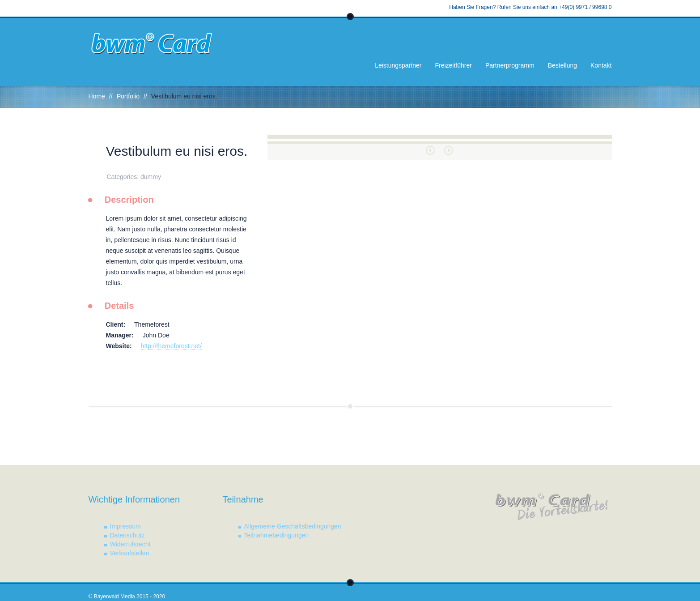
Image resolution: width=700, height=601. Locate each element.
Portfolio (128, 96)
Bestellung (562, 65)
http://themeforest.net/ (171, 346)
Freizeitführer (453, 65)
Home (97, 96)
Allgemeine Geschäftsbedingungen (293, 526)
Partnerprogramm (510, 65)
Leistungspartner (398, 65)
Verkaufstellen (130, 553)
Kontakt (601, 65)
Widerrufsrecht (130, 544)
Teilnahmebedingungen (277, 535)
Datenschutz (127, 535)
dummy (151, 177)
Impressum (125, 526)
